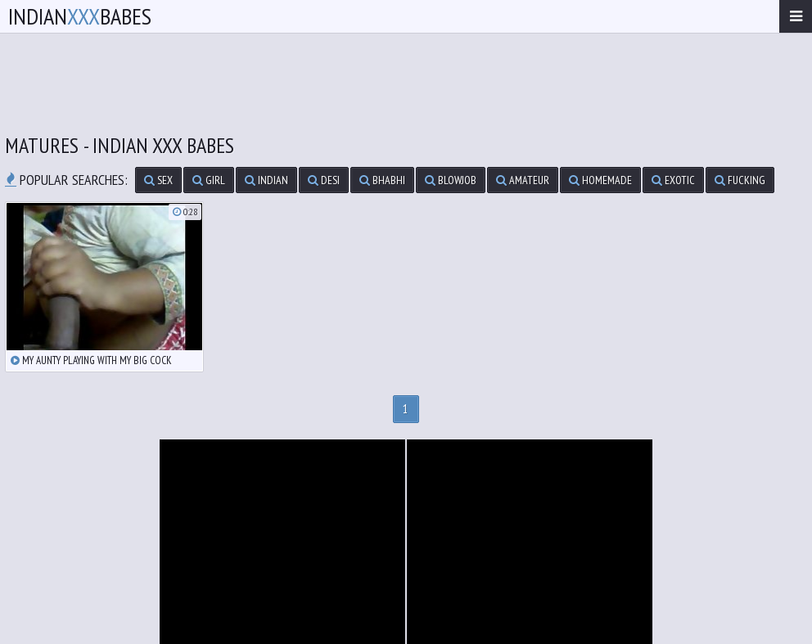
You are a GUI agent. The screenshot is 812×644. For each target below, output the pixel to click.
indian (266, 180)
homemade (600, 180)
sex (158, 180)
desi (324, 180)
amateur (523, 180)
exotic (673, 180)
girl (209, 180)
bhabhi (382, 180)
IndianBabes (80, 16)
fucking (740, 180)
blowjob (451, 180)
